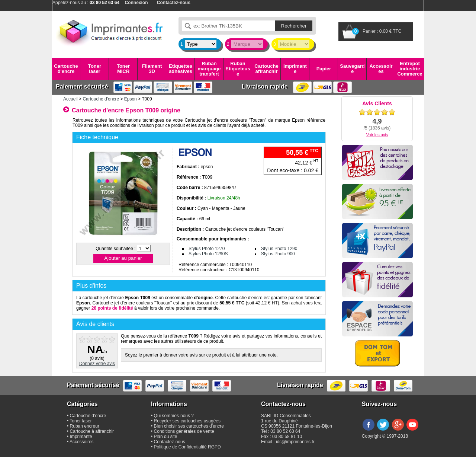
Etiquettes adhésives (181, 69)
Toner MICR (123, 69)
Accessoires (381, 69)
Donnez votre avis (97, 364)
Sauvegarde (352, 69)
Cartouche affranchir (266, 69)
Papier (324, 69)
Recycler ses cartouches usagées (187, 421)
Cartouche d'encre (66, 69)
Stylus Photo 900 (278, 254)
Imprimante (295, 69)
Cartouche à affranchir (92, 431)
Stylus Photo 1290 (279, 249)
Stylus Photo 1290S (208, 254)
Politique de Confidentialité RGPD (187, 447)
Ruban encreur (85, 426)
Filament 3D (152, 69)
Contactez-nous (170, 442)
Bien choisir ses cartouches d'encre (189, 426)
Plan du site (166, 437)
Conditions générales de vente (184, 431)
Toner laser (95, 69)
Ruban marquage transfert (209, 69)
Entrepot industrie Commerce (410, 69)
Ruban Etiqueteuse (238, 69)
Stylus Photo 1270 (207, 249)
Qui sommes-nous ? (174, 416)
